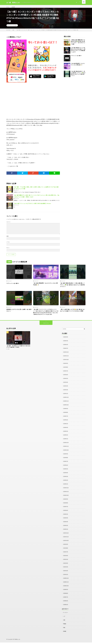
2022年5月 (66, 517)
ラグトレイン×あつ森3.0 (76, 57)
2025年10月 (66, 365)
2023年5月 (66, 472)
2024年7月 (66, 420)
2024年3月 (66, 435)
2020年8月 (66, 595)
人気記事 (14, 7)
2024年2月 (66, 439)
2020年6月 (66, 603)
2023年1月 (66, 487)
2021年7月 (66, 554)
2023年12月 (66, 446)
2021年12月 (66, 536)
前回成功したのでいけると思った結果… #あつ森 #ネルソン (19, 313)
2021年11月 (66, 539)
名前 (7, 238)
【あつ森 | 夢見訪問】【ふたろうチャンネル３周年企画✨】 (46, 286)
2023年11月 (66, 450)
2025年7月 (66, 376)
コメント (8, 223)
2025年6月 (66, 379)
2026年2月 (66, 350)
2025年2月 (66, 394)
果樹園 (65, 633)
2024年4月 (66, 432)
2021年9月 (66, 547)
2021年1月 (66, 577)
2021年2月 (66, 573)
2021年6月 (66, 558)
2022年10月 (66, 499)
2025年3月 (66, 391)
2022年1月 (66, 532)
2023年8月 (66, 461)
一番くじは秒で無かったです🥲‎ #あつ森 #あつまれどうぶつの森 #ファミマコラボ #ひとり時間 (73, 314)
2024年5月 (66, 428)
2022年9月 (66, 502)
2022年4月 (66, 521)
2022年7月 (66, 510)
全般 (15, 27)
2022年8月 (66, 506)
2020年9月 (66, 592)
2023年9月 (66, 458)
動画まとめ (18, 641)
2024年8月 (66, 417)
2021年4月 (66, 565)
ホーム (8, 7)
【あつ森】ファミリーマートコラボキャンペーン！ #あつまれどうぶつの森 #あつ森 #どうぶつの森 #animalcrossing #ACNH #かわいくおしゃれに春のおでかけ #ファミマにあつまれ (46, 316)
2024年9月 (66, 413)
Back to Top (46, 328)
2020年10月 (66, 588)
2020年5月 (66, 606)
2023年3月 (66, 480)
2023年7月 (66, 465)
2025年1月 (66, 398)
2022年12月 (66, 491)
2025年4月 (66, 387)
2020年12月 (66, 580)
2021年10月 (66, 543)
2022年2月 (66, 528)
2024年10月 (66, 409)
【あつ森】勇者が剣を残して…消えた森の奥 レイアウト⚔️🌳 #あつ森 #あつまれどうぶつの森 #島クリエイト (73, 287)
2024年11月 (66, 406)
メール (8, 244)
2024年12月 (66, 402)
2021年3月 (66, 569)
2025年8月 (66, 372)
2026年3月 (66, 346)
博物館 (65, 625)
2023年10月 (66, 454)
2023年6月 (66, 469)
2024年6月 (66, 424)
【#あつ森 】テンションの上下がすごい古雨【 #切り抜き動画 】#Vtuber (32, 205)
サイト (8, 249)
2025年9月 (66, 368)
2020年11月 (66, 584)
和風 (64, 629)
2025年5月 (66, 383)
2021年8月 (66, 551)
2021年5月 (66, 562)
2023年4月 (66, 476)
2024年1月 (66, 443)
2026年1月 (66, 353)
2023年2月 (66, 484)
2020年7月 (66, 599)
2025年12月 (66, 357)
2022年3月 (66, 525)
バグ (64, 618)
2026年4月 (66, 342)
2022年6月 (66, 513)
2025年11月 (66, 361)
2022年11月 (66, 495)
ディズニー (66, 614)
